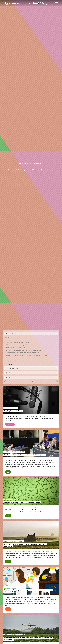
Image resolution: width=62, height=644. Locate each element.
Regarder (11, 424)
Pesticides (31, 382)
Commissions (11, 358)
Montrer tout (10, 340)
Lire (9, 472)
